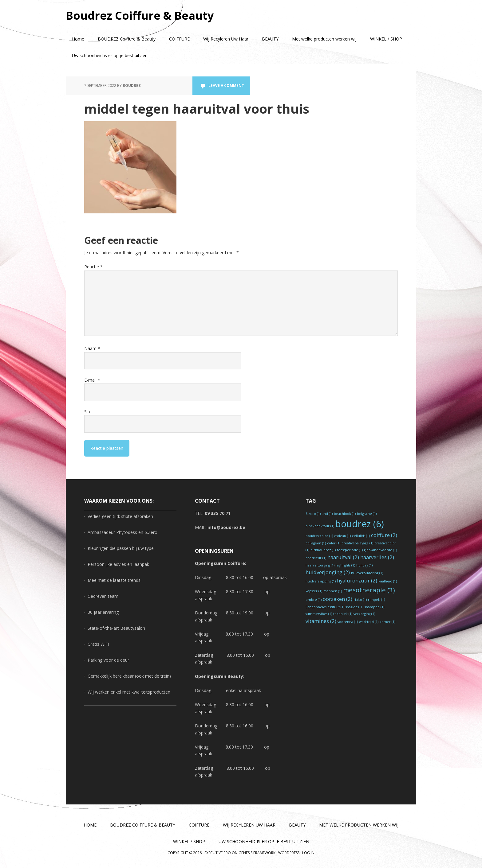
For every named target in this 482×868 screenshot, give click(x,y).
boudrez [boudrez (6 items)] (360, 524)
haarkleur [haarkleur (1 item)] (316, 558)
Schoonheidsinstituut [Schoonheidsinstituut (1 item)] (325, 607)
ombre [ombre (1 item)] (314, 600)
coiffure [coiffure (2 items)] (384, 535)
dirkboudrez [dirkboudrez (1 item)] (323, 550)
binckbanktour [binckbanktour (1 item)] (320, 526)
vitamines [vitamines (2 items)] (321, 621)
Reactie (93, 267)
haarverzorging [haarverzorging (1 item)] (320, 565)
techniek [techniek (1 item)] (343, 614)
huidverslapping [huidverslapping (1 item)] (321, 581)
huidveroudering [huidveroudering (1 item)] (367, 573)
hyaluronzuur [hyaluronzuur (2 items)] (357, 580)
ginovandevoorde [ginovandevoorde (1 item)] (380, 550)
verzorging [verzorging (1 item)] (364, 614)
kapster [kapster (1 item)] (314, 591)
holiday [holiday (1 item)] (364, 565)
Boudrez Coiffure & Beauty (140, 15)
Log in (308, 853)
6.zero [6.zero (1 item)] (313, 514)
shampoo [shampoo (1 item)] (374, 607)
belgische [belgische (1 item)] (367, 514)
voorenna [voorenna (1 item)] (348, 622)
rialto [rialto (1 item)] (360, 600)
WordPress (289, 853)
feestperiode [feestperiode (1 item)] (350, 550)
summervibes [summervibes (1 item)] (319, 614)
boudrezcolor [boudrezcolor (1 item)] (319, 536)
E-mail (92, 380)
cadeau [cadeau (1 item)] (342, 536)
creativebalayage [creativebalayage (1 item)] (357, 543)
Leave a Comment (226, 86)
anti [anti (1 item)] (327, 514)
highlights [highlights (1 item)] (345, 565)
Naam (92, 348)
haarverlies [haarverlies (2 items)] (377, 557)
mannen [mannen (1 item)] (333, 591)
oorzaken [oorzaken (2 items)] (338, 599)
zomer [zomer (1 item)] (387, 622)
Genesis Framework (257, 853)
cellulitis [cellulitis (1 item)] (361, 536)
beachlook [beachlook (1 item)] (345, 514)
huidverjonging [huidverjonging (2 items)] (328, 572)
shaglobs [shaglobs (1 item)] (354, 607)
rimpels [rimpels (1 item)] (376, 600)
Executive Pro (218, 853)
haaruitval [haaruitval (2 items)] (343, 557)
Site (88, 412)
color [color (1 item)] (334, 543)
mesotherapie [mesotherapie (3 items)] (369, 590)
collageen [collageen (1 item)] (316, 543)
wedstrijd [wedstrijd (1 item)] (369, 622)
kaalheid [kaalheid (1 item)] (388, 581)
